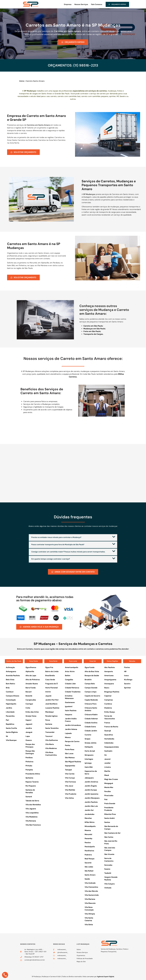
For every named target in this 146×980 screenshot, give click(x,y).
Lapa (28, 736)
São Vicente (109, 854)
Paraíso (88, 842)
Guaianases (70, 702)
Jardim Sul (89, 810)
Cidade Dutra (90, 726)
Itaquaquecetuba (112, 747)
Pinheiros (29, 761)
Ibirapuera (89, 755)
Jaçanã (48, 695)
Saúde (87, 879)
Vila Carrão (70, 773)
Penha (68, 745)
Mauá (107, 775)
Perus (48, 720)
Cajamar (108, 695)
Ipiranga (88, 763)
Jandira (29, 728)
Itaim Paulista (71, 710)
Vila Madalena (31, 817)
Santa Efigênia (12, 732)
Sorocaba (108, 865)
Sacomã (88, 862)
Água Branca (31, 667)
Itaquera (69, 714)
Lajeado (68, 733)
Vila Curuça (70, 778)
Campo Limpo (91, 692)
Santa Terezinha (52, 728)
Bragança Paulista (112, 692)
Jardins (9, 708)
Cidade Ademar (91, 718)
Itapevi (28, 720)
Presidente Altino (33, 773)
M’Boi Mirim (90, 822)
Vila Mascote (90, 903)
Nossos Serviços (81, 4)
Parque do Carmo (72, 741)
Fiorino (127, 667)
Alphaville (30, 671)
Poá (106, 799)
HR (125, 671)
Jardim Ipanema (91, 794)
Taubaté (108, 873)
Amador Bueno (32, 683)
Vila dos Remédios (33, 804)
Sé (7, 736)
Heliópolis (89, 747)
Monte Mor (109, 787)
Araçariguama (110, 679)
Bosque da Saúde (92, 675)
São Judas (89, 867)
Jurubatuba (89, 814)
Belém (68, 675)
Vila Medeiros (51, 748)
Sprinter (127, 687)
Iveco (126, 675)
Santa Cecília (11, 728)
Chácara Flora (91, 704)
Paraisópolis (90, 846)
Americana (109, 675)
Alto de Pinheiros (33, 679)
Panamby (88, 838)
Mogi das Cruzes (111, 779)
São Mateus (70, 757)
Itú (105, 755)
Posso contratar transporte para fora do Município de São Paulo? (58, 545)
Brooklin (88, 679)
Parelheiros (89, 850)
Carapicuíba (31, 700)
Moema (88, 830)
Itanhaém (108, 751)
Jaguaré (29, 724)
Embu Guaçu (110, 712)
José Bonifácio (51, 704)
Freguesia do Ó (52, 683)
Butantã (29, 695)
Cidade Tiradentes (73, 692)
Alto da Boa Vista (92, 671)
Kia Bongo (128, 679)
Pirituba (29, 765)
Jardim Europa (91, 790)
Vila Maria (50, 744)
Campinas (109, 700)
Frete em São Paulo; (92, 331)
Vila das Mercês (91, 891)
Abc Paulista (109, 667)
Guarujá (108, 730)
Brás (8, 687)
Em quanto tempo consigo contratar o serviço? (51, 559)
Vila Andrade (90, 883)
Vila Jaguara (31, 808)
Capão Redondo (91, 700)
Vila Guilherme (52, 740)
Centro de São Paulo (14, 661)
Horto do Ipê (90, 751)
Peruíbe (108, 791)
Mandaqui (49, 712)
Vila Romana (31, 821)
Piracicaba (109, 795)
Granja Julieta (90, 743)
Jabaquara (89, 778)
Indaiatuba (109, 743)
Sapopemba (70, 765)
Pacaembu (10, 716)
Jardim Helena (71, 729)
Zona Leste (73, 661)
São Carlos (109, 837)
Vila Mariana (90, 899)
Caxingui (29, 704)
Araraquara (109, 683)
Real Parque (90, 858)
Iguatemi (69, 706)
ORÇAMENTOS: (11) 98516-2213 (73, 65)
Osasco (29, 740)
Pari (7, 720)
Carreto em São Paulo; (93, 326)
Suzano (107, 869)
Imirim (48, 692)
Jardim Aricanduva (73, 725)
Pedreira (88, 854)
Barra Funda (31, 687)
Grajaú (87, 739)
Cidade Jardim (91, 730)
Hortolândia (109, 739)
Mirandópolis (90, 826)
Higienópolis (11, 704)
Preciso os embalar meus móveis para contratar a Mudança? (56, 537)
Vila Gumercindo (92, 895)
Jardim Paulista (91, 802)
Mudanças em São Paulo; (95, 329)
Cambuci (10, 692)
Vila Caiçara (109, 883)
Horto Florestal (52, 687)
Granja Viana (31, 716)
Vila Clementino (91, 887)
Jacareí (107, 759)
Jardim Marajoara (92, 798)
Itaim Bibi (89, 767)
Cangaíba (69, 679)
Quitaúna (29, 778)
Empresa (68, 4)
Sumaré (29, 796)
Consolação (11, 700)
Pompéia (29, 770)
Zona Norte (53, 661)
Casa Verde (50, 679)
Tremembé (50, 732)
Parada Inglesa (51, 716)
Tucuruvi (49, 736)
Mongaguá (109, 783)
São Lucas (69, 753)
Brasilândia (50, 675)
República (10, 724)
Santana (49, 724)
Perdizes (29, 757)
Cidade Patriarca (72, 687)
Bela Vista (10, 679)
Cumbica (108, 704)
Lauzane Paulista (52, 708)
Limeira (108, 767)
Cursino (88, 735)
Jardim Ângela (91, 786)
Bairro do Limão (52, 671)
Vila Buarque (11, 740)
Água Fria (49, 667)
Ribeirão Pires (110, 814)
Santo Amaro (90, 875)
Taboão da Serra (32, 800)
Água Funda (90, 667)
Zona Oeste (34, 661)
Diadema (108, 708)
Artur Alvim (70, 671)
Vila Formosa (70, 782)
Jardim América (91, 782)
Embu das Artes (32, 712)
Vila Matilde (70, 790)
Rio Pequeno (31, 786)
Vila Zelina (69, 798)
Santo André (109, 818)
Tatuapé (68, 770)
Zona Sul (93, 661)
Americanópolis (72, 667)
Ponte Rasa (70, 749)
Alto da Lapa (31, 675)
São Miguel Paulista (73, 761)
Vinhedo (108, 888)
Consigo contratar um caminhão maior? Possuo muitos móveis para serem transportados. (68, 552)
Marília (107, 771)
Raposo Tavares (32, 782)
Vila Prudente (71, 794)
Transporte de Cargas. (93, 334)
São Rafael (89, 871)
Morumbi (88, 834)
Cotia (28, 708)
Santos (107, 822)
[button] (73, 538)
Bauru (107, 687)
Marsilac (88, 818)
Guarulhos (109, 735)
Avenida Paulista (13, 675)
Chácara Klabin (91, 714)
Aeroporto (109, 671)
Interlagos (89, 759)
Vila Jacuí (69, 786)
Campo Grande (91, 687)
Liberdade (10, 712)
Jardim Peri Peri (52, 700)
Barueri (29, 692)
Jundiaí (107, 763)
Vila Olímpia (90, 914)
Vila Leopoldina (32, 812)
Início (22, 81)
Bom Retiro (10, 683)
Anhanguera (11, 671)
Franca (107, 722)
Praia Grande (110, 803)
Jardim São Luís (91, 806)
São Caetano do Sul (112, 833)
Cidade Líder (70, 683)
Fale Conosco (97, 4)
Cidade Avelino (91, 722)
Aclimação (10, 667)
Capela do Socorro (92, 695)
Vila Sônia (89, 924)
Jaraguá (29, 732)
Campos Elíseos (13, 695)
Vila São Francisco (33, 825)
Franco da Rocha (111, 726)
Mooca (68, 737)
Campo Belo (90, 683)
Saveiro (127, 683)
